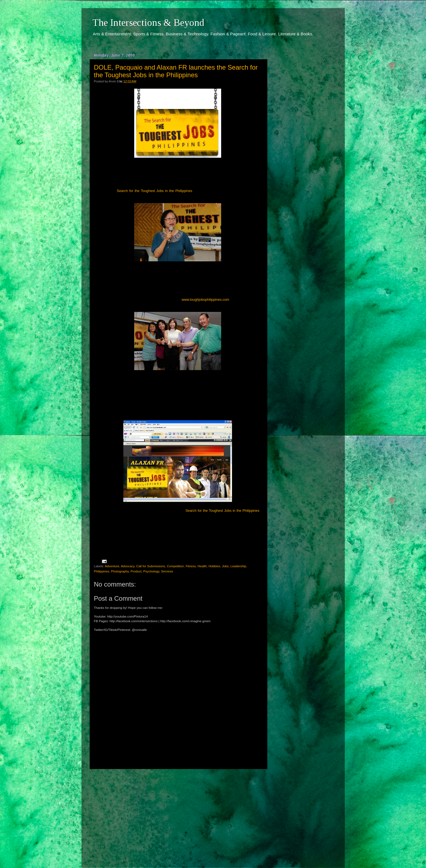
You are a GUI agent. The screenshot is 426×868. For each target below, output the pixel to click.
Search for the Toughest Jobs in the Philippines (155, 191)
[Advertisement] (178, 813)
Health (202, 566)
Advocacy (128, 566)
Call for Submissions (151, 566)
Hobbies (214, 566)
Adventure (112, 566)
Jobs (225, 566)
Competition (175, 566)
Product (136, 571)
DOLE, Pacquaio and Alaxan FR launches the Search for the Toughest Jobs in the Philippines (176, 71)
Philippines (102, 571)
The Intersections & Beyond (148, 23)
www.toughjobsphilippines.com (205, 300)
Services (167, 571)
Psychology (151, 571)
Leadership (238, 566)
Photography (120, 571)
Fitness (191, 566)
